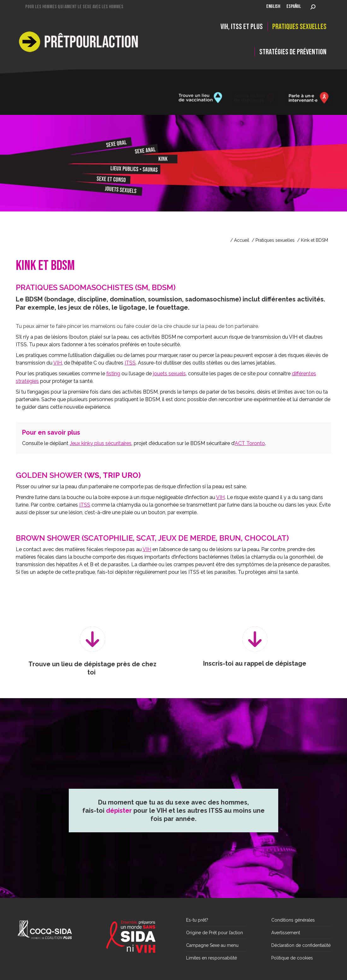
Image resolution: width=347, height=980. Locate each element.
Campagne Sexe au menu (212, 945)
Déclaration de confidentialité (301, 945)
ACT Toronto (250, 443)
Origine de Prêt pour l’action (215, 933)
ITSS (130, 363)
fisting (113, 374)
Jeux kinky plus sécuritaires (101, 443)
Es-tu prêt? (197, 920)
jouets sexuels (169, 374)
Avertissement (286, 933)
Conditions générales (293, 920)
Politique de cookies (292, 958)
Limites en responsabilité (212, 958)
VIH (58, 363)
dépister (119, 827)
